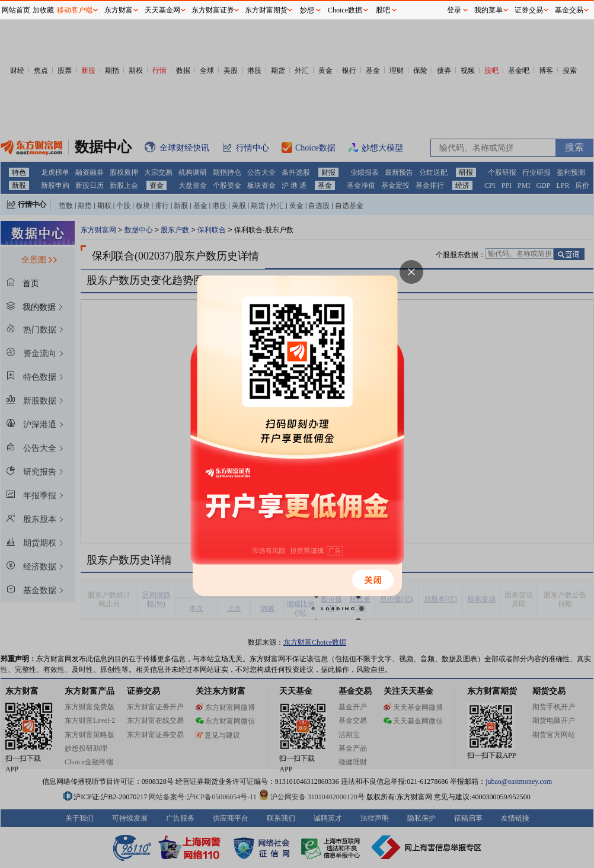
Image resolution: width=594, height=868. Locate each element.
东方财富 (119, 10)
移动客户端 (75, 10)
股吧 (383, 10)
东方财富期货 (266, 10)
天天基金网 (162, 10)
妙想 (307, 10)
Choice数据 (345, 10)
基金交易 (569, 10)
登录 (454, 10)
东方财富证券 (213, 10)
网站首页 (16, 10)
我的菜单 (488, 10)
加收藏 (43, 10)
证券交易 (529, 10)
